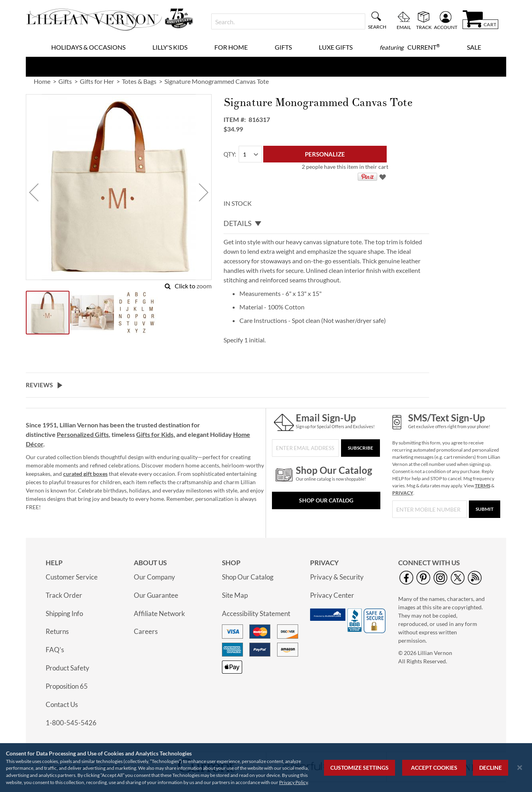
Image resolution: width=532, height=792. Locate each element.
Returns (57, 631)
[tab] (326, 224)
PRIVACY (403, 493)
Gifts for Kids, (156, 434)
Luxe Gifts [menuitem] (336, 47)
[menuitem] (410, 47)
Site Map (235, 595)
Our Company (154, 577)
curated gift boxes (85, 474)
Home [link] (42, 81)
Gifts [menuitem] (283, 47)
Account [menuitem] (446, 27)
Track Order (64, 595)
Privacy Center (332, 595)
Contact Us (62, 704)
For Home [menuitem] (231, 47)
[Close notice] (520, 768)
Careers (146, 631)
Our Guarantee (156, 595)
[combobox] (288, 21)
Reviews (39, 385)
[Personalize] (325, 154)
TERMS (483, 486)
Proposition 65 (67, 686)
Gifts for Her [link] (97, 81)
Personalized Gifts (83, 434)
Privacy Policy (293, 782)
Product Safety (67, 668)
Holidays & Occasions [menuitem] (88, 47)
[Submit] (485, 509)
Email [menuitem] (404, 27)
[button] (34, 192)
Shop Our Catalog (326, 500)
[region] (266, 768)
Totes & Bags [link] (139, 81)
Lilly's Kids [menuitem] (170, 47)
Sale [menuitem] (474, 47)
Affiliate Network (159, 613)
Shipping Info (64, 613)
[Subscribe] (360, 448)
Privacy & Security (337, 577)
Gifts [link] (65, 81)
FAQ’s (55, 650)
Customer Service (72, 577)
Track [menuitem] (424, 27)
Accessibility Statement (256, 613)
